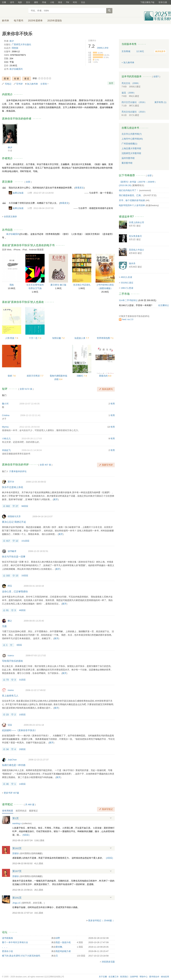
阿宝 (10, 586)
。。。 (5, 947)
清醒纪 (80, 376)
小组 (52, 2)
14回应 (22, 784)
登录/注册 (163, 2)
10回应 (22, 715)
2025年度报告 (55, 21)
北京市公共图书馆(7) (132, 134)
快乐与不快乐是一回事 (14, 557)
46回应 (22, 610)
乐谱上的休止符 (137, 222)
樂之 (10, 621)
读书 (12, 2)
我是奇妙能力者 (63, 951)
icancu (11, 655)
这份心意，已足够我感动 (15, 591)
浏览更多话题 (108, 962)
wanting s (17, 823)
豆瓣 (4, 2)
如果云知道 (18, 193)
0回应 (19, 645)
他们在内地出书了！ (129, 190)
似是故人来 (80, 338)
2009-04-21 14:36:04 (32, 450)
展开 (56, 499)
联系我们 (124, 977)
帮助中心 (144, 977)
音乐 (28, 2)
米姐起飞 (6, 450)
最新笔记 (33, 811)
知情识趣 (57, 338)
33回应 (25, 576)
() (26, 835)
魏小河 (5, 404)
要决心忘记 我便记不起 (14, 522)
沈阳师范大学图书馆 (131, 153)
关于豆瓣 (103, 977)
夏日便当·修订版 (58, 285)
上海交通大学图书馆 (131, 148)
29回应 (22, 749)
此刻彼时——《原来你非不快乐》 (20, 730)
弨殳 (10, 725)
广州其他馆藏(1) (129, 144)
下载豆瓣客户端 (147, 2)
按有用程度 (8, 811)
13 (17, 576)
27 (17, 506)
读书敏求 (12, 551)
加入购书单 (32, 84)
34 (7, 749)
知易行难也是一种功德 (14, 765)
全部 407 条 (45, 465)
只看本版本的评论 (18, 471)
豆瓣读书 (14, 11)
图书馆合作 (154, 977)
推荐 (111, 83)
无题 (4, 626)
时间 (75, 2)
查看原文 (79, 188)
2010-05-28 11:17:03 (32, 439)
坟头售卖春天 (135, 236)
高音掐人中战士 (137, 250)
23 (7, 715)
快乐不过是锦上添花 (13, 487)
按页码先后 (21, 811)
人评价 (103, 48)
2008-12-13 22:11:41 (30, 415)
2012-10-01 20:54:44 (29, 427)
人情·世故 (10, 338)
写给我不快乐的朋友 (13, 661)
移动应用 (165, 977)
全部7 (156, 77)
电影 (20, 2)
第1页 (16, 818)
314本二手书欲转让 (128, 300)
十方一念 (34, 338)
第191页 (17, 898)
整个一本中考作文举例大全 (15, 942)
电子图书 (19, 21)
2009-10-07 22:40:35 (29, 404)
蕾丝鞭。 (60, 947)
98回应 (25, 506)
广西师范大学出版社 (21, 44)
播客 (36, 2)
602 (8, 506)
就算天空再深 (34, 376)
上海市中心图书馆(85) (132, 139)
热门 (4, 395)
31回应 (22, 680)
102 (8, 576)
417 (8, 541)
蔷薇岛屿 (104, 376)
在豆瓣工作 (114, 977)
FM (68, 2)
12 (17, 541)
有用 (113, 404)
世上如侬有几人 (10, 696)
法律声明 (134, 977)
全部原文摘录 (10, 217)
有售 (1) (160, 102)
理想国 (15, 48)
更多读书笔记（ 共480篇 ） (101, 921)
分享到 (44, 84)
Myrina (5, 427)
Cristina (6, 415)
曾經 (10, 376)
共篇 (30, 805)
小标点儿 (6, 439)
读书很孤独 (7, 938)
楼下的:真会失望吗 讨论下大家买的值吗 (21, 956)
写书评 (19, 84)
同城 (44, 2)
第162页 (17, 848)
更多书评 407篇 (11, 793)
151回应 (25, 541)
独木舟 (132, 263)
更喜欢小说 (7, 951)
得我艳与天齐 (14, 516)
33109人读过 (127, 283)
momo (11, 690)
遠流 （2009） (129, 93)
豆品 (83, 2)
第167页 (17, 871)
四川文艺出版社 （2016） (134, 102)
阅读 (60, 2)
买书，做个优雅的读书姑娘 (132, 200)
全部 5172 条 (26, 389)
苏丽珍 (16, 853)
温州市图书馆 (128, 158)
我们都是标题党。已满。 (131, 195)
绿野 (58, 938)
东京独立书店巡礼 (82, 285)
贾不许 (11, 482)
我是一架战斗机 (63, 942)
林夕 (12, 41)
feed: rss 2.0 (128, 319)
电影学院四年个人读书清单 (132, 205)
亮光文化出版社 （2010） (134, 112)
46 (7, 784)
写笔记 (8, 84)
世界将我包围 (104, 338)
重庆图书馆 (127, 163)
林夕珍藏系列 (16, 69)
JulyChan (12, 760)
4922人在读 (126, 277)
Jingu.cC (17, 903)
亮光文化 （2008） (131, 83)
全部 (28, 182)
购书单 (6, 21)
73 (7, 680)
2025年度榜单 (35, 21)
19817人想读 (127, 288)
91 (7, 610)
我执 (12, 285)
